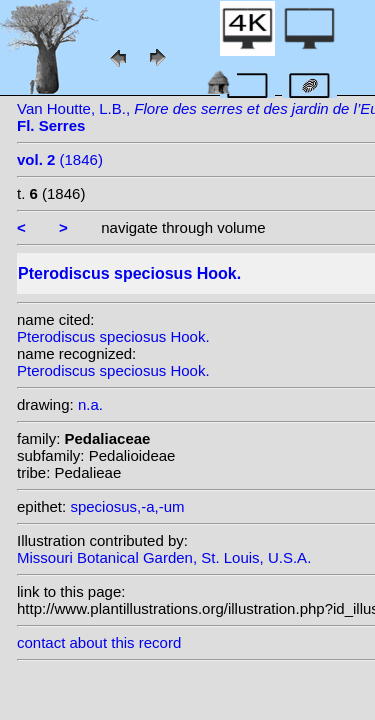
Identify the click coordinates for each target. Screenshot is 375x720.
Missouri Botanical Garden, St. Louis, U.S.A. (164, 557)
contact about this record (99, 642)
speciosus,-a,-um (127, 506)
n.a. (90, 404)
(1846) (60, 159)
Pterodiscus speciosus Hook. (113, 336)
